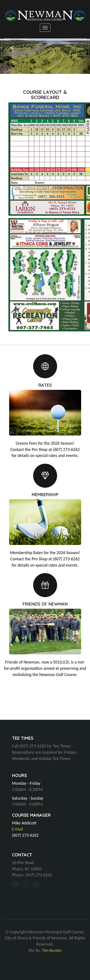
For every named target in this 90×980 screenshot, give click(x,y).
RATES (45, 385)
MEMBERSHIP (45, 494)
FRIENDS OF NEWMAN (45, 604)
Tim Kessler (52, 950)
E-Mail (18, 829)
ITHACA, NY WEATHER (45, 702)
